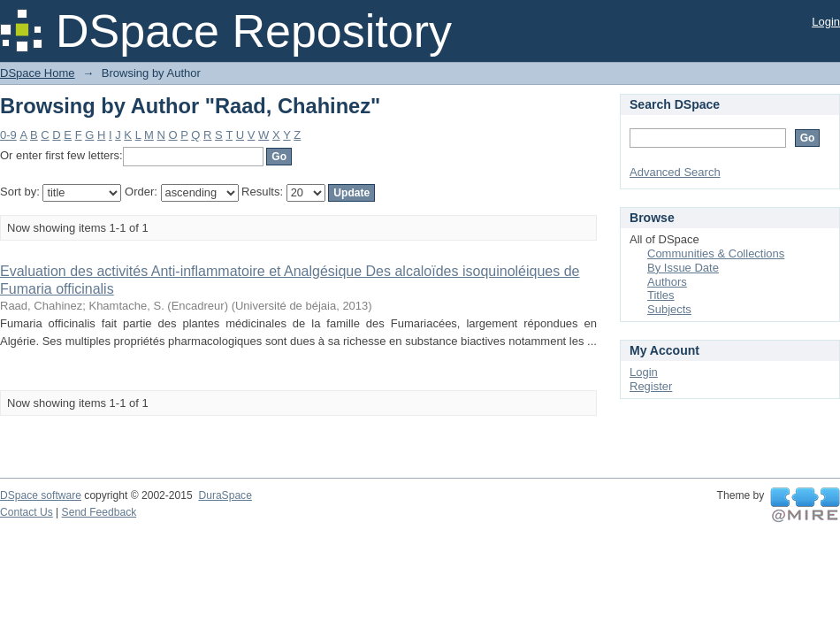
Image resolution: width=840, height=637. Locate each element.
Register (651, 386)
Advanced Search (675, 172)
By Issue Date (683, 268)
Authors (667, 282)
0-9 (8, 135)
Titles (661, 295)
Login (826, 22)
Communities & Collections (716, 253)
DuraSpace (225, 495)
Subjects (669, 309)
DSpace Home (38, 73)
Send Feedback (99, 512)
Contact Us (27, 512)
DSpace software (41, 495)
